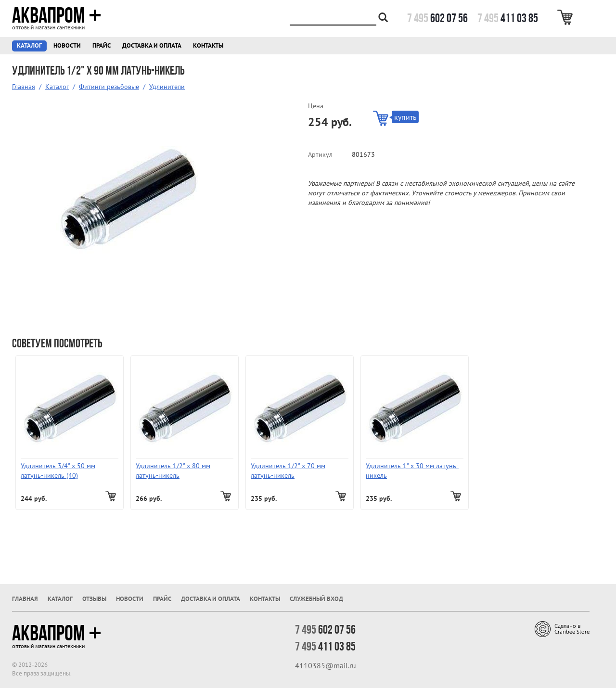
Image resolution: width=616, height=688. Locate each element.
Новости (67, 45)
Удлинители (167, 87)
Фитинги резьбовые (109, 87)
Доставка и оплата (152, 45)
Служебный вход (316, 599)
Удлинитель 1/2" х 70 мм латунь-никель (288, 471)
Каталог (29, 45)
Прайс (102, 45)
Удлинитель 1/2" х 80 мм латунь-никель (173, 471)
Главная (24, 87)
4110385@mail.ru (326, 665)
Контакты (208, 45)
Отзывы (94, 599)
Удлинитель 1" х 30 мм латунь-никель (412, 471)
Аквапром (57, 15)
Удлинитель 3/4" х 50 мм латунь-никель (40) (58, 471)
